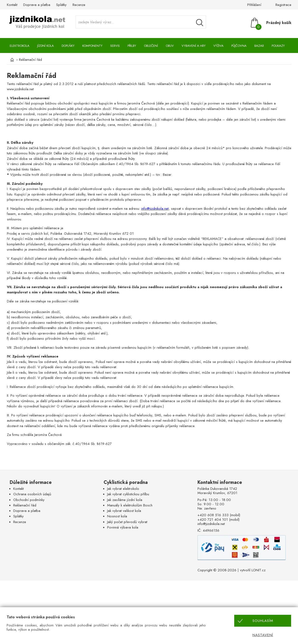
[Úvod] (12, 60)
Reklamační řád (25, 505)
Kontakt (12, 5)
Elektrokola (20, 46)
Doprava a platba (37, 5)
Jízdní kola (46, 46)
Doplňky (68, 46)
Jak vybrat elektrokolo (123, 489)
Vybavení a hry (194, 46)
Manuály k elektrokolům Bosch (130, 505)
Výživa (218, 46)
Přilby (132, 46)
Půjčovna (239, 46)
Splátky (61, 5)
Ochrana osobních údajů (32, 494)
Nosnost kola (117, 516)
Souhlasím (263, 621)
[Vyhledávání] (200, 23)
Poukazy (278, 46)
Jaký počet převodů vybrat (127, 522)
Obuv (170, 46)
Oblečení (151, 46)
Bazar (259, 46)
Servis (115, 46)
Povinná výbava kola (123, 527)
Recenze (79, 5)
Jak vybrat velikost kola (124, 511)
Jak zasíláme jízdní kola (125, 500)
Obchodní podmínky (29, 500)
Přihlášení (254, 5)
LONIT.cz (259, 570)
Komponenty (92, 46)
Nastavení (263, 635)
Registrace (283, 5)
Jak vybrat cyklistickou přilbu (128, 494)
